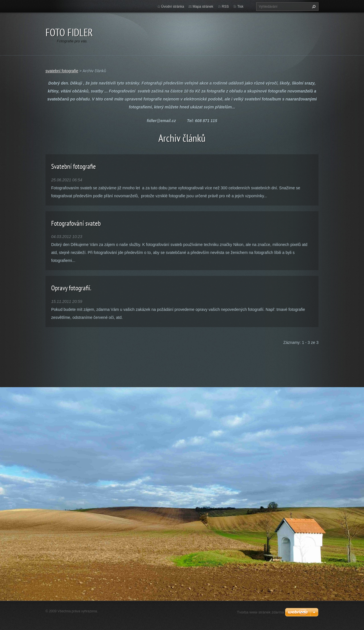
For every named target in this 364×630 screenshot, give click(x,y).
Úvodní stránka (173, 7)
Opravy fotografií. (71, 288)
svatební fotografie (62, 71)
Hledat (313, 7)
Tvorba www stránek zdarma (260, 612)
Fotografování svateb (76, 223)
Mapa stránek (203, 7)
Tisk (240, 7)
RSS (225, 7)
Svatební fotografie (74, 166)
